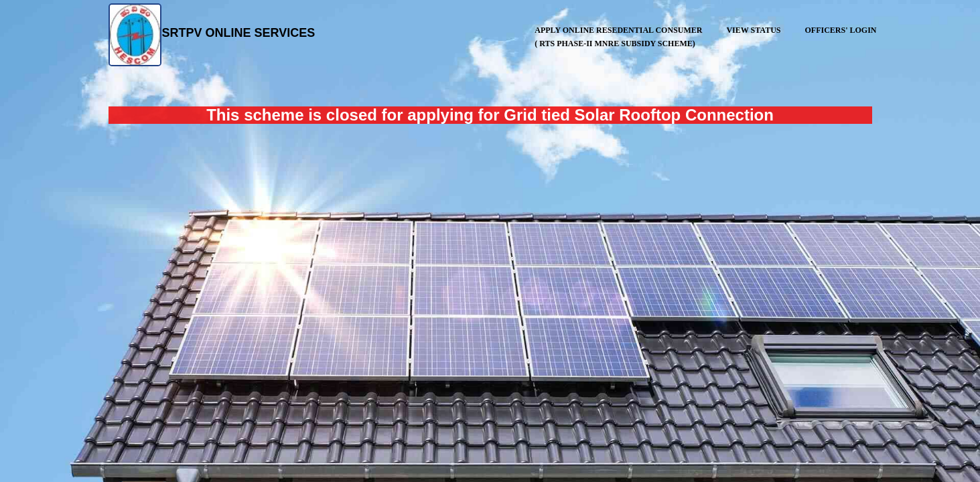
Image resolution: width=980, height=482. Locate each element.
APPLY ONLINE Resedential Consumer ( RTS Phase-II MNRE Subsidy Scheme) (618, 35)
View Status (753, 30)
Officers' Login (840, 30)
